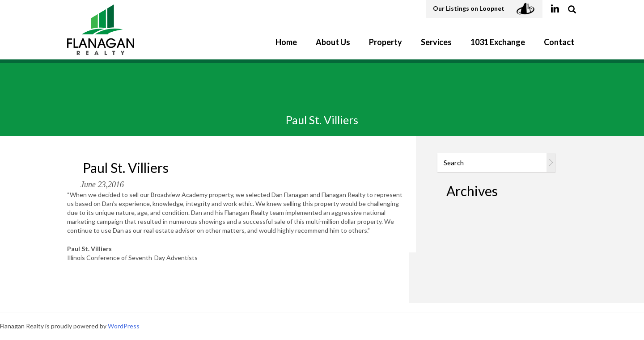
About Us (333, 42)
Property (386, 42)
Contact (559, 42)
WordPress (124, 326)
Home (286, 42)
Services (436, 42)
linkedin (555, 9)
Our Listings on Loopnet (484, 9)
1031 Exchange (498, 42)
